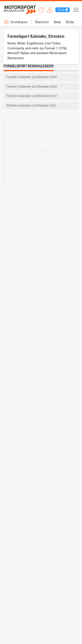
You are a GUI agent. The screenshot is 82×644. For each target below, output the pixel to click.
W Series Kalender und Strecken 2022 (31, 105)
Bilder (70, 22)
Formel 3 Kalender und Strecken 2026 (32, 87)
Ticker (41, 10)
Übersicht (42, 22)
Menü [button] (76, 10)
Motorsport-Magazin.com (20, 10)
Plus (61, 10)
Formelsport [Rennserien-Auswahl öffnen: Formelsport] (19, 22)
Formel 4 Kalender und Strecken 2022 (32, 96)
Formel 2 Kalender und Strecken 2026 (32, 77)
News (57, 22)
